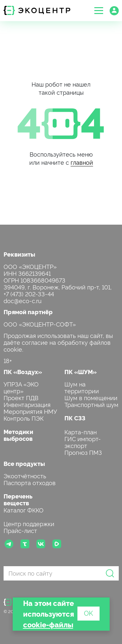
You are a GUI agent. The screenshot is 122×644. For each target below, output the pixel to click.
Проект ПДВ (21, 397)
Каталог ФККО (24, 510)
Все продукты (24, 463)
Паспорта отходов (30, 482)
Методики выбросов (18, 435)
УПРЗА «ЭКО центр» (21, 387)
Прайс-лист (20, 530)
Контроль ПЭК (24, 418)
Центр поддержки (29, 523)
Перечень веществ (18, 499)
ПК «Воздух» (23, 372)
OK (88, 613)
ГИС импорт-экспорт (83, 442)
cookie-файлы (48, 624)
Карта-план (81, 432)
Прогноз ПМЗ (83, 452)
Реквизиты (19, 254)
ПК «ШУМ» (81, 372)
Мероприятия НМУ (30, 411)
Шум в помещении (91, 397)
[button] (99, 11)
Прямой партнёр (28, 312)
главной (82, 162)
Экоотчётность (25, 476)
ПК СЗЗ (75, 418)
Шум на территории (82, 387)
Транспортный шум (91, 404)
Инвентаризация (27, 404)
